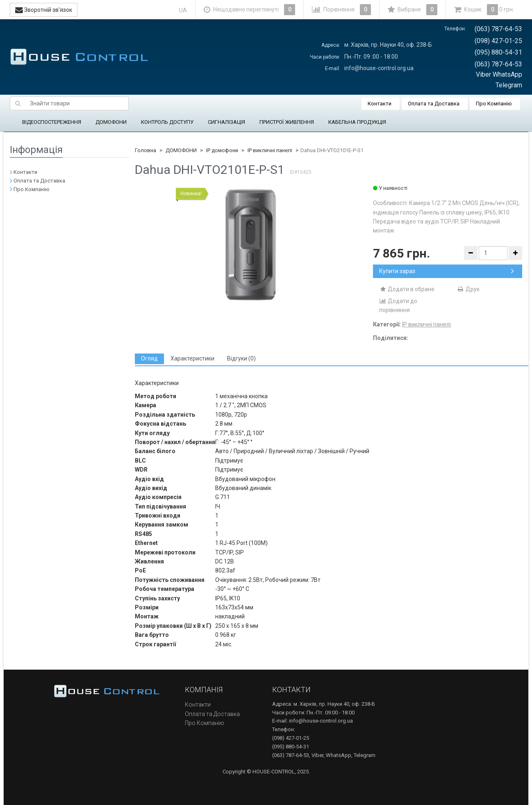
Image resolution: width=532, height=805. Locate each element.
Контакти (380, 104)
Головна (146, 150)
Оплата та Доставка (434, 104)
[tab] (149, 359)
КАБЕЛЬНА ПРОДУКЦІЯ (357, 122)
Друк (468, 289)
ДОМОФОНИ (111, 122)
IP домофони (222, 150)
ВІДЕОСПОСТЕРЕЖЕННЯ (52, 122)
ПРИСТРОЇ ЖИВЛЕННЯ (287, 122)
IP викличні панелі (270, 150)
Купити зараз (447, 271)
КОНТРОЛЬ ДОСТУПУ (167, 122)
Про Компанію (494, 104)
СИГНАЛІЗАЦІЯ (226, 122)
